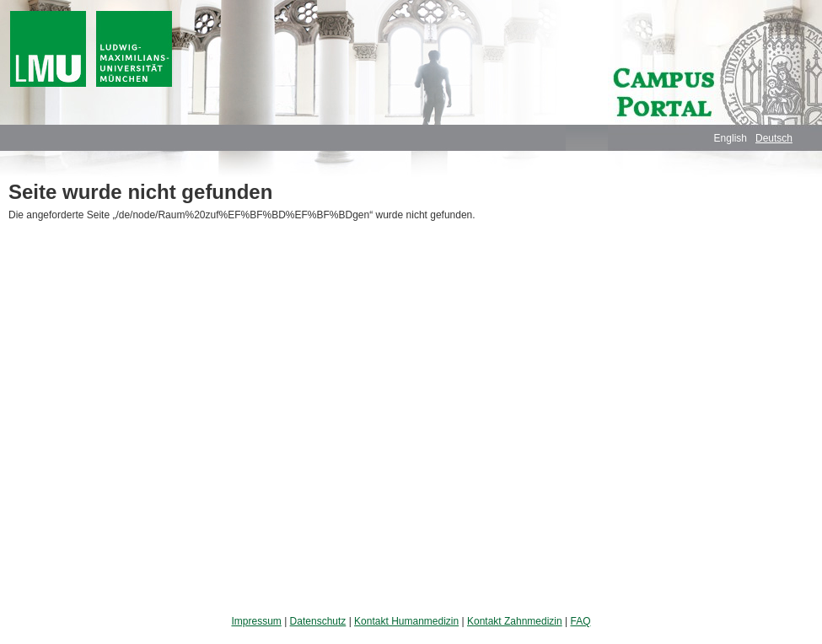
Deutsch (774, 138)
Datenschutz (318, 621)
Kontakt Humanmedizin (406, 621)
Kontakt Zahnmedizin (515, 621)
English (731, 138)
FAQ (581, 621)
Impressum (256, 621)
